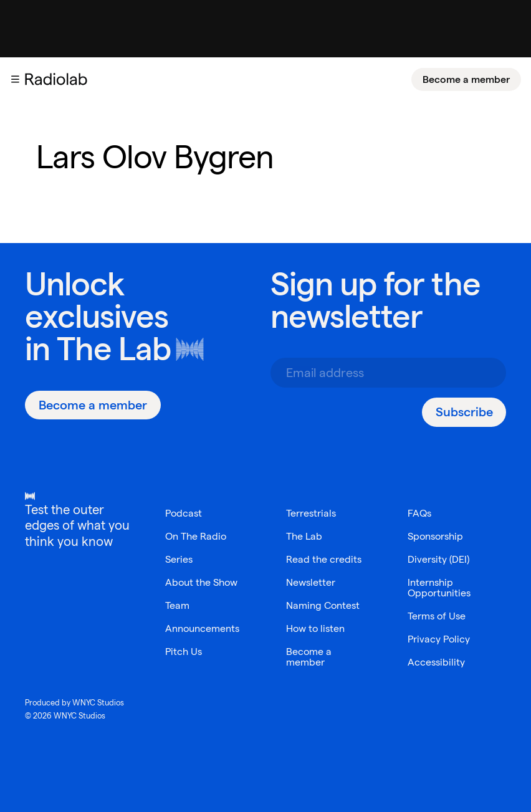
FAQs (419, 513)
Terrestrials (311, 513)
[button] (15, 79)
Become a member (466, 79)
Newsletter (311, 582)
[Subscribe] (464, 412)
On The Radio (196, 536)
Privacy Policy (439, 639)
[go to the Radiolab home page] (59, 79)
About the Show (201, 582)
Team (177, 605)
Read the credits (324, 559)
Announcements (202, 628)
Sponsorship (435, 536)
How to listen (315, 628)
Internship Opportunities (439, 588)
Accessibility (436, 662)
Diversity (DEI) (438, 559)
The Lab (114, 349)
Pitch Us (184, 652)
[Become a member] (466, 79)
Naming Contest (323, 605)
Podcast (184, 513)
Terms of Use (437, 616)
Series (179, 559)
